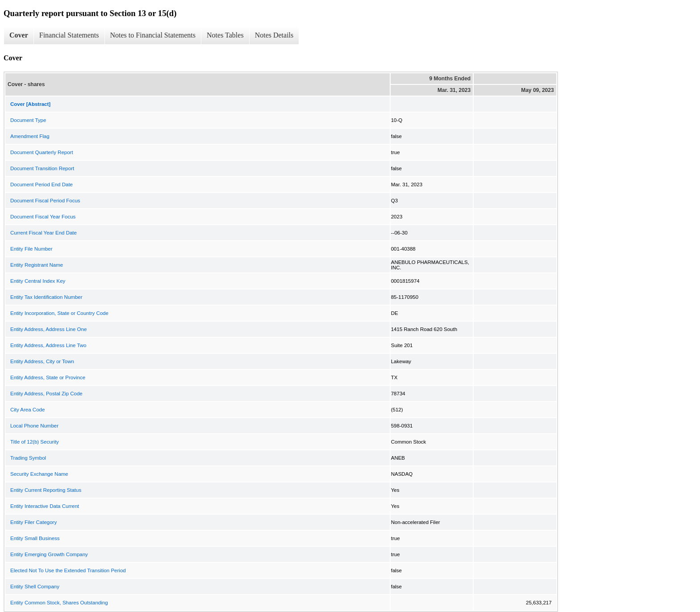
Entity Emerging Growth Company (49, 554)
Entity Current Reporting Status (46, 490)
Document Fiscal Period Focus (45, 201)
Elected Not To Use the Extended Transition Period (68, 570)
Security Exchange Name (39, 474)
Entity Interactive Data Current (45, 506)
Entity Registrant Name (37, 265)
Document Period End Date (42, 184)
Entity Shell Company (35, 587)
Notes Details (274, 35)
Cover (19, 35)
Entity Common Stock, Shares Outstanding (59, 603)
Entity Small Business (35, 538)
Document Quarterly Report (42, 152)
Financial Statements (69, 35)
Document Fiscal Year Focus (43, 217)
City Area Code (27, 410)
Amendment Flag (30, 136)
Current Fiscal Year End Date (44, 233)
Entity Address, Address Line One (48, 329)
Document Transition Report (42, 168)
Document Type (28, 120)
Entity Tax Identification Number (46, 297)
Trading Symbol (28, 458)
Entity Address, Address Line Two (48, 345)
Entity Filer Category (33, 522)
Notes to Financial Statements (153, 35)
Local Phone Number (34, 426)
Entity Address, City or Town (42, 361)
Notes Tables (225, 35)
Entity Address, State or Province (48, 377)
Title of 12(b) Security (35, 442)
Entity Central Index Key (38, 281)
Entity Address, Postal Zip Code (46, 394)
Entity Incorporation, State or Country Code (59, 313)
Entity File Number (31, 249)
